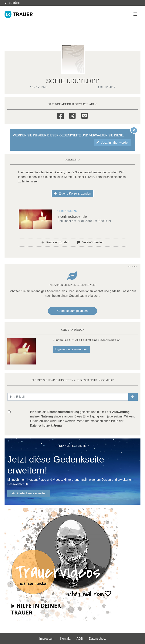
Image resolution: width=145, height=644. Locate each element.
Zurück (12, 3)
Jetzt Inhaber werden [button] (113, 143)
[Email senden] (68, 397)
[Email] (84, 115)
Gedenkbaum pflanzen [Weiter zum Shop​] (73, 311)
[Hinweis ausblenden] (134, 130)
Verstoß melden (90, 242)
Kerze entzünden (55, 242)
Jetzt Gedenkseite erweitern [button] (29, 493)
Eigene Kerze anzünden (72, 194)
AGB (80, 639)
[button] (133, 397)
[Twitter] (72, 115)
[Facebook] (61, 115)
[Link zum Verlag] (19, 14)
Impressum (47, 639)
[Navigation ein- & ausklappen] (135, 14)
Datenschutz (97, 639)
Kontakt (65, 639)
